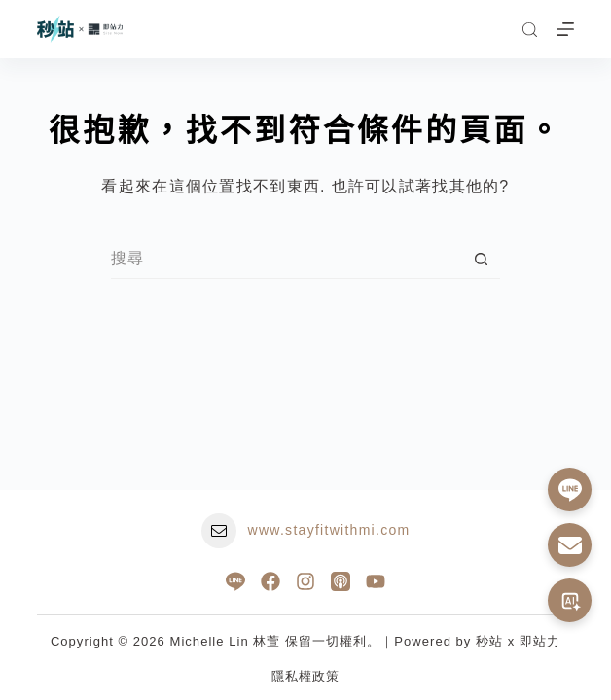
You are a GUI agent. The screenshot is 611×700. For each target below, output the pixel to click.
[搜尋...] (286, 260)
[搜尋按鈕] (481, 260)
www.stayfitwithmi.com (329, 530)
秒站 (489, 641)
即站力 (540, 641)
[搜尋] (530, 30)
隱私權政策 (305, 676)
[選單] (565, 29)
